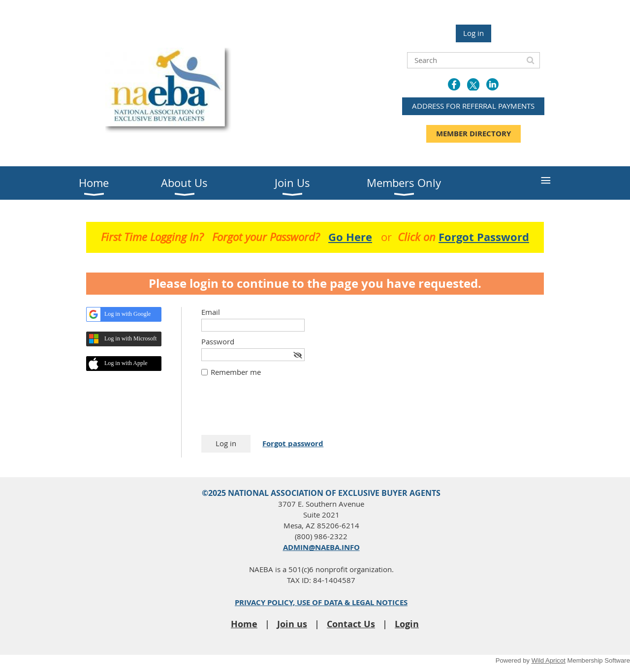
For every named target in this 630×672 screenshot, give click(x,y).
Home (244, 624)
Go (350, 237)
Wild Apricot (549, 660)
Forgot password (293, 443)
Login (407, 624)
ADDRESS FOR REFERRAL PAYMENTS (473, 106)
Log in (473, 33)
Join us (292, 624)
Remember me (236, 372)
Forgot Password (484, 237)
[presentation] (276, 411)
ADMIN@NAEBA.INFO (321, 547)
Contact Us (351, 624)
